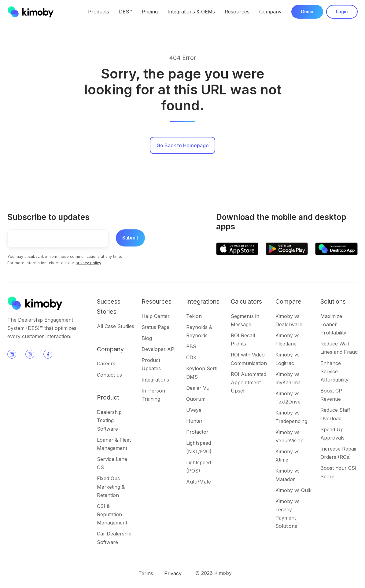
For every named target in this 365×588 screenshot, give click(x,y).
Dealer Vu (198, 388)
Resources (237, 12)
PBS (191, 346)
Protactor (197, 432)
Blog (147, 338)
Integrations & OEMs (191, 12)
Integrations (155, 380)
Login (342, 11)
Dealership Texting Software (109, 420)
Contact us (109, 375)
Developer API (159, 349)
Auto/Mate (199, 482)
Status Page (155, 327)
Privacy (173, 573)
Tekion (194, 316)
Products (99, 12)
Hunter (194, 421)
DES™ (125, 12)
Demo (307, 11)
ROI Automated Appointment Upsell (249, 382)
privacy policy (88, 263)
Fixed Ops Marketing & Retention (111, 487)
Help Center (156, 316)
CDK (191, 357)
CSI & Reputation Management (112, 514)
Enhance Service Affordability (334, 371)
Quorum (196, 399)
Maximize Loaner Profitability (333, 324)
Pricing (150, 12)
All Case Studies (116, 326)
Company (270, 12)
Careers (106, 363)
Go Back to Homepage (183, 145)
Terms (146, 573)
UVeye (194, 410)
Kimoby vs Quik (293, 490)
